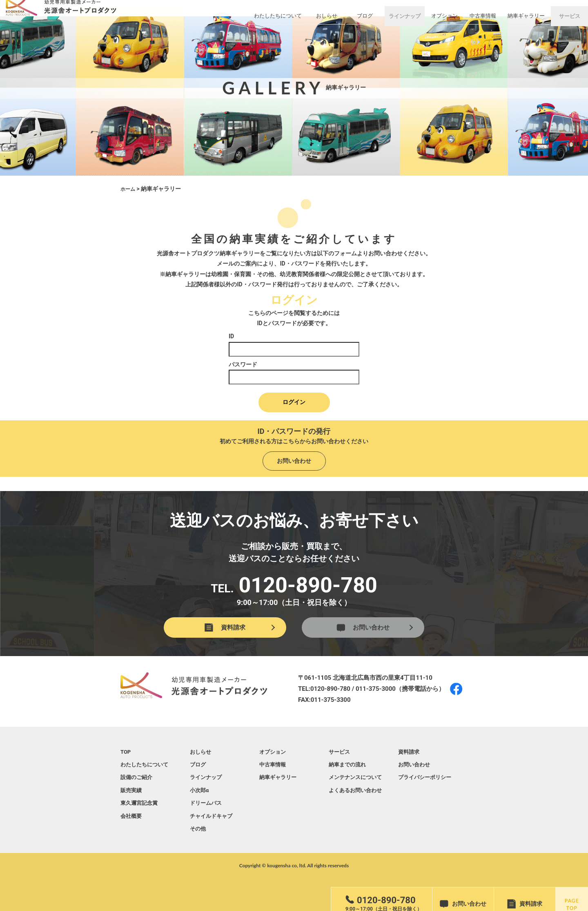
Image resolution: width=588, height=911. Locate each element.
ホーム (129, 189)
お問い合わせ (294, 459)
